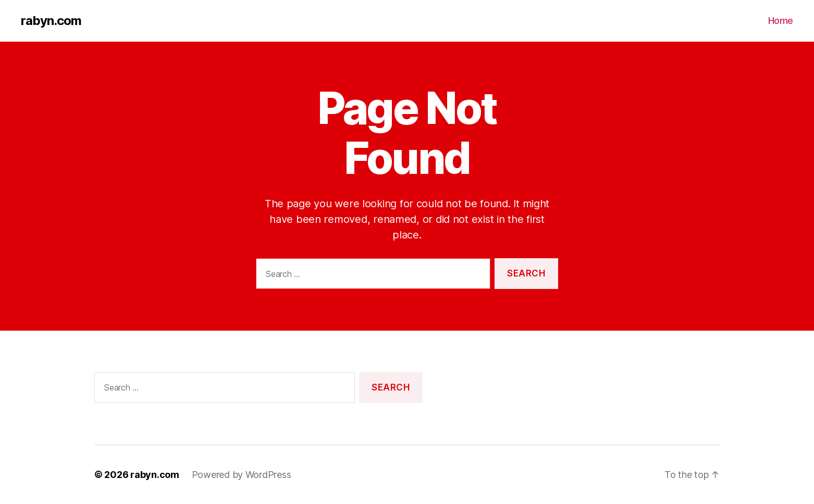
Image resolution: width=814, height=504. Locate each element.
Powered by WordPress (242, 475)
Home (781, 21)
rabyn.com (51, 21)
